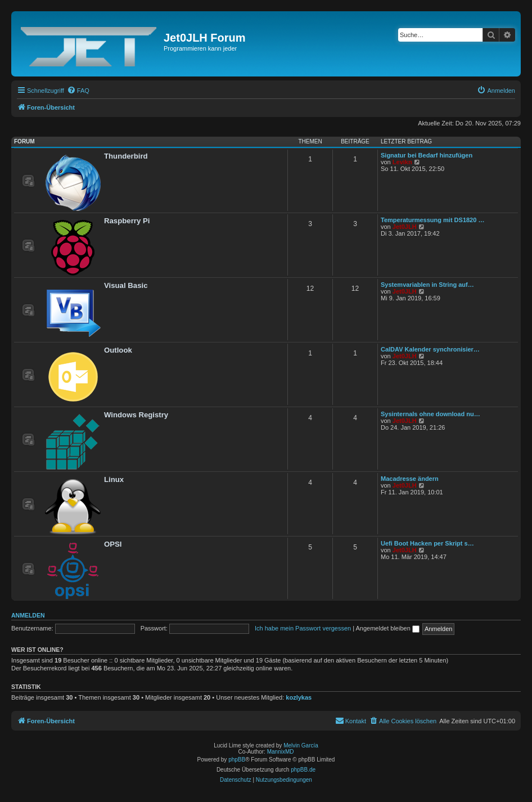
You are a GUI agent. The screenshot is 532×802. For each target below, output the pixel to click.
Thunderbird (126, 156)
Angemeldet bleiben (388, 628)
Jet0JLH (405, 227)
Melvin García (301, 745)
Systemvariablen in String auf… (427, 285)
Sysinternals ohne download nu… (430, 414)
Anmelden (28, 615)
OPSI (113, 544)
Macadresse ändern (410, 479)
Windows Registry (136, 415)
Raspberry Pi (127, 221)
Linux (114, 479)
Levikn (402, 162)
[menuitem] (78, 91)
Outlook (118, 350)
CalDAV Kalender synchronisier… (430, 349)
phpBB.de (303, 770)
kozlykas (299, 697)
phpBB (237, 760)
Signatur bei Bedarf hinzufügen (427, 155)
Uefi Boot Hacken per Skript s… (427, 543)
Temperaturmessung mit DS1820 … (432, 220)
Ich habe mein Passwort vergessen (303, 628)
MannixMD (281, 752)
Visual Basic (126, 285)
